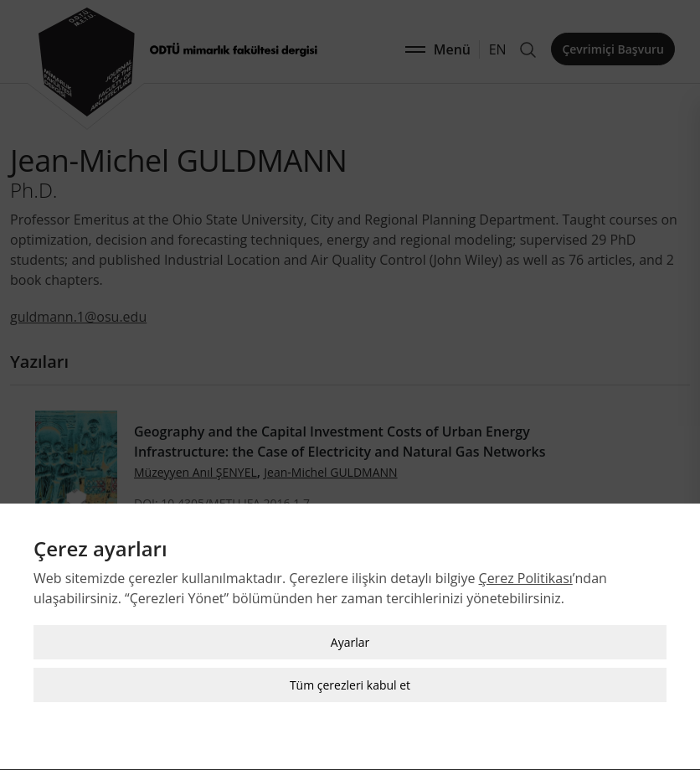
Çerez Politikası (526, 576)
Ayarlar (350, 641)
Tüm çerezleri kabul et (350, 683)
